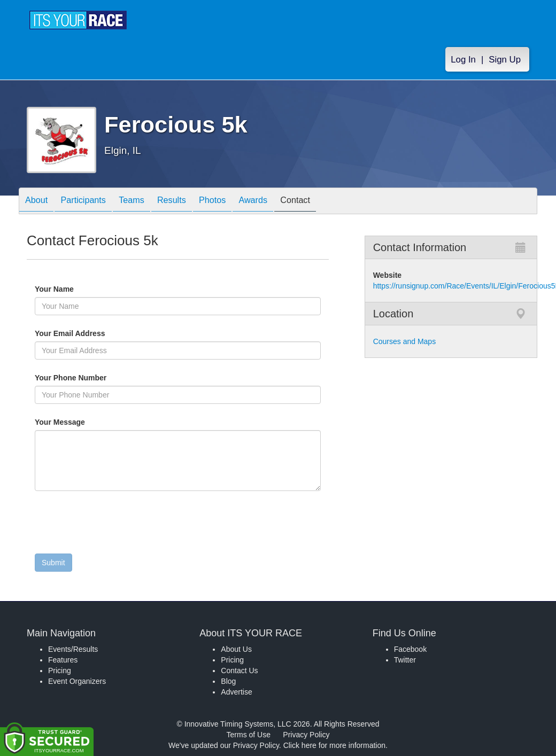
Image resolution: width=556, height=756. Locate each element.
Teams (145, 202)
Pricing (60, 671)
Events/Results (73, 649)
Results (190, 202)
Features (63, 660)
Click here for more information (334, 745)
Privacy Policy (306, 735)
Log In (463, 60)
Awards (282, 202)
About (39, 202)
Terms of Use (249, 735)
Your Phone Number (71, 378)
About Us (236, 649)
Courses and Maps (405, 341)
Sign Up (505, 60)
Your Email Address (111, 333)
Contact (330, 202)
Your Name (72, 289)
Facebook (410, 649)
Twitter (405, 660)
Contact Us (239, 671)
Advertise (236, 692)
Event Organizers (77, 681)
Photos (236, 202)
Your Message (78, 422)
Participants (91, 202)
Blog (228, 681)
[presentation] (116, 525)
